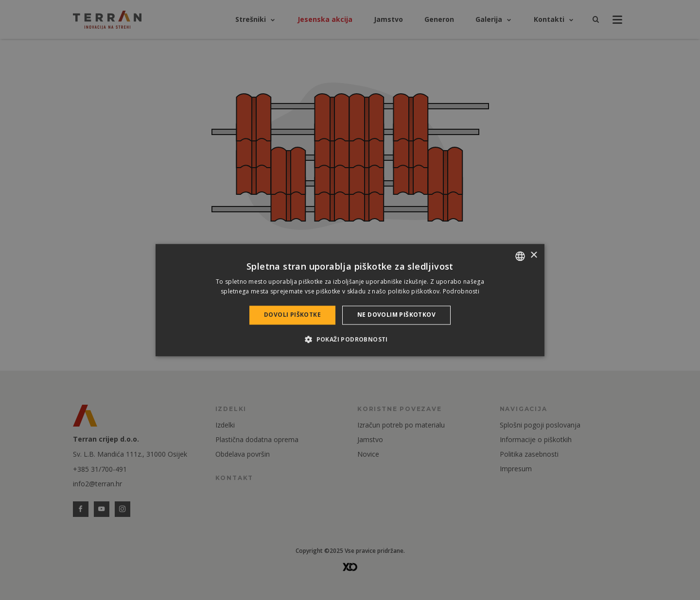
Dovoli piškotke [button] (292, 315)
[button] (350, 339)
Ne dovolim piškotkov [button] (396, 315)
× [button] (534, 255)
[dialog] (350, 300)
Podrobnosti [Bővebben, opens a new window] (461, 291)
